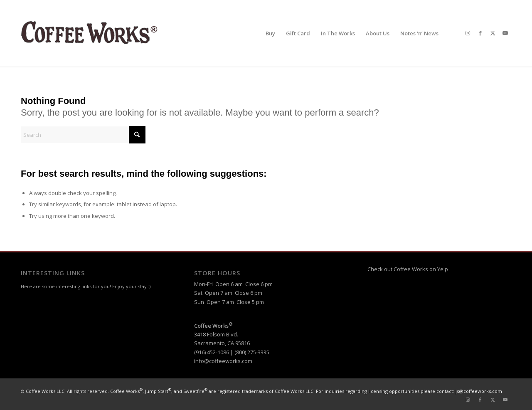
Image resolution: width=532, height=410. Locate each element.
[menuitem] (270, 33)
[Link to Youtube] (505, 33)
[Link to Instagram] (468, 33)
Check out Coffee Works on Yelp (408, 269)
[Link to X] (493, 33)
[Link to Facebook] (480, 33)
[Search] (83, 135)
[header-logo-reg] (91, 33)
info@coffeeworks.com (223, 361)
